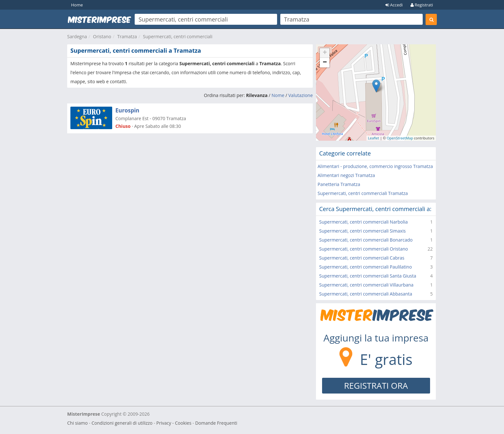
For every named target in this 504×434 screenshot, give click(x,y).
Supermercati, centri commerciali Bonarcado (366, 240)
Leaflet (374, 138)
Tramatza (127, 36)
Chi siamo (77, 423)
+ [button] (325, 53)
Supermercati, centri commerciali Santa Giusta (368, 276)
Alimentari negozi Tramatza (346, 175)
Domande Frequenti (216, 423)
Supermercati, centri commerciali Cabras (362, 258)
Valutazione (301, 95)
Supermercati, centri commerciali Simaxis (362, 231)
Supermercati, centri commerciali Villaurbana (366, 285)
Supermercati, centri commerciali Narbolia (364, 222)
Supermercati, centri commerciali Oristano (364, 249)
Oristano (102, 36)
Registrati (422, 5)
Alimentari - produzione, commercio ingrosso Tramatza (375, 166)
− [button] (325, 63)
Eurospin (127, 110)
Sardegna (77, 36)
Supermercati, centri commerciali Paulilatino (365, 267)
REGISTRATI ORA (376, 385)
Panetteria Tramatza (339, 184)
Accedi (394, 5)
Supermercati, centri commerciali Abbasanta (366, 294)
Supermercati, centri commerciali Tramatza (363, 193)
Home (77, 5)
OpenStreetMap (400, 138)
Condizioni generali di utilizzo (122, 423)
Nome (278, 95)
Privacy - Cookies (174, 423)
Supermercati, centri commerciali (178, 36)
